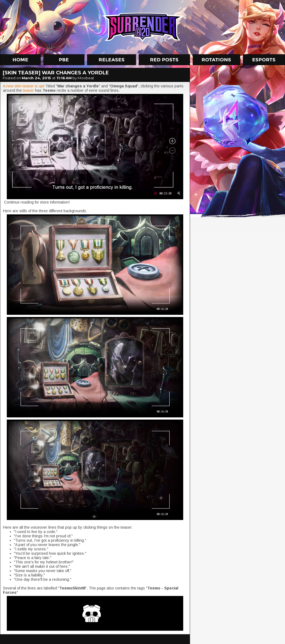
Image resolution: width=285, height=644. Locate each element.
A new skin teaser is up (23, 86)
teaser (28, 90)
